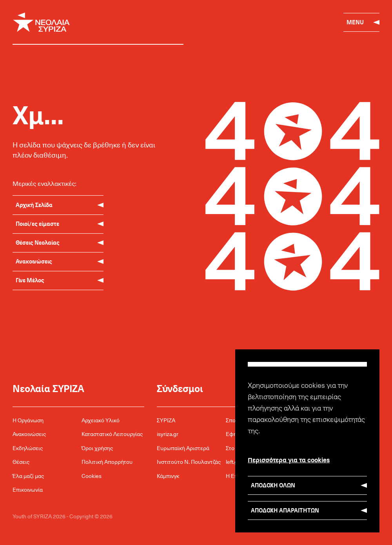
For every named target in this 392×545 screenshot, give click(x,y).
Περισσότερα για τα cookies (289, 460)
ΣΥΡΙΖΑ (166, 420)
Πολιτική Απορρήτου (107, 462)
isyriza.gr (168, 434)
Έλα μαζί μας (28, 476)
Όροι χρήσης (97, 448)
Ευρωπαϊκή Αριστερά (183, 448)
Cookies (92, 476)
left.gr (233, 462)
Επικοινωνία (28, 490)
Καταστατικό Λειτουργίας (112, 434)
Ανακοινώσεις (29, 434)
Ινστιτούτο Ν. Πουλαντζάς (189, 462)
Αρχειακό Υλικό (101, 420)
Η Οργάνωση (28, 420)
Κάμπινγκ (168, 476)
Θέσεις (21, 462)
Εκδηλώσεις (28, 448)
